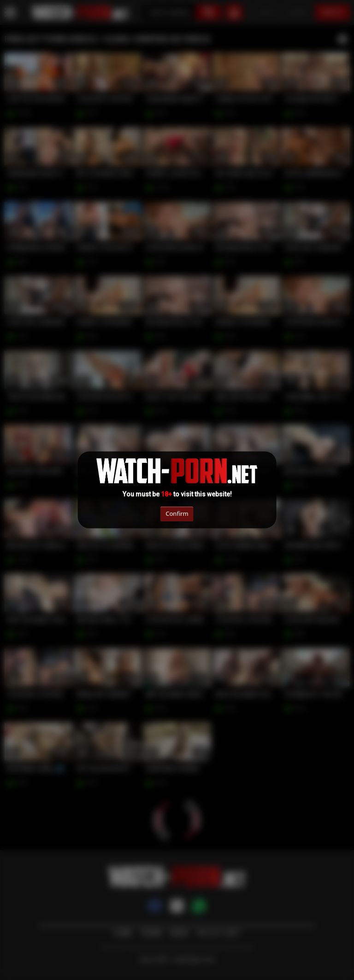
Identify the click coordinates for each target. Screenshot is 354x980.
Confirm (177, 513)
